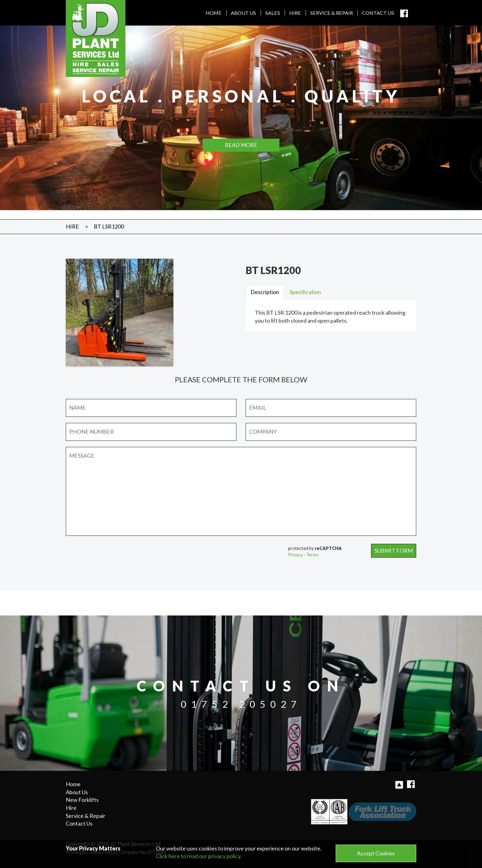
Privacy (295, 555)
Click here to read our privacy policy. (199, 856)
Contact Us (378, 13)
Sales (273, 13)
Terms (312, 555)
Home (214, 13)
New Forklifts (82, 800)
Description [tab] (265, 292)
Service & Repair (332, 13)
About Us (243, 13)
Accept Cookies (376, 853)
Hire (295, 13)
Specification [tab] (305, 292)
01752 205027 (241, 704)
